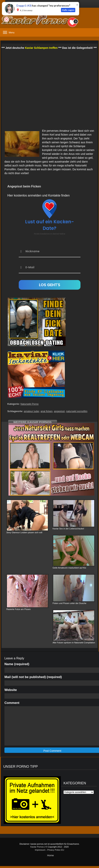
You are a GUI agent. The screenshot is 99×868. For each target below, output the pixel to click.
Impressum (40, 850)
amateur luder (31, 411)
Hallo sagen (68, 10)
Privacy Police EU (56, 850)
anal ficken (47, 411)
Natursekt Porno (30, 404)
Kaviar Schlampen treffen (41, 48)
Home (50, 855)
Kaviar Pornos (37, 847)
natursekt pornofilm (77, 411)
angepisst (59, 411)
